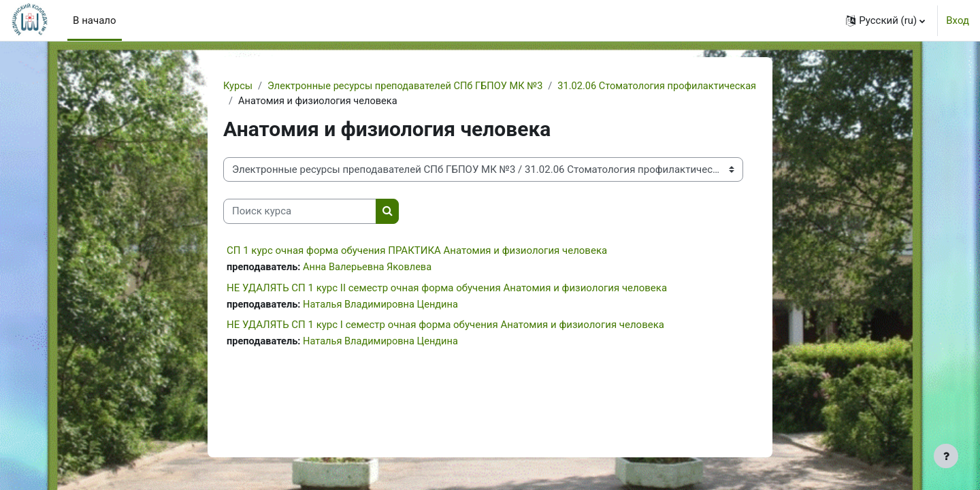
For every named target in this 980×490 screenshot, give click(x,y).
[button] (885, 20)
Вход (958, 20)
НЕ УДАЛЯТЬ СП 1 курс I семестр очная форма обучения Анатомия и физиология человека (445, 327)
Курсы (238, 86)
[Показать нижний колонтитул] (946, 456)
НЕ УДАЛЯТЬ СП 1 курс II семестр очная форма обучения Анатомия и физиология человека (447, 289)
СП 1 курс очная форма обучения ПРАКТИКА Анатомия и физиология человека (417, 251)
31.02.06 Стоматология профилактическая (341, 102)
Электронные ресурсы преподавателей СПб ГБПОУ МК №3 (410, 86)
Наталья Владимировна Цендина (385, 306)
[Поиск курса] (300, 213)
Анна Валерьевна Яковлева (371, 268)
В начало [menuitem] (94, 20)
